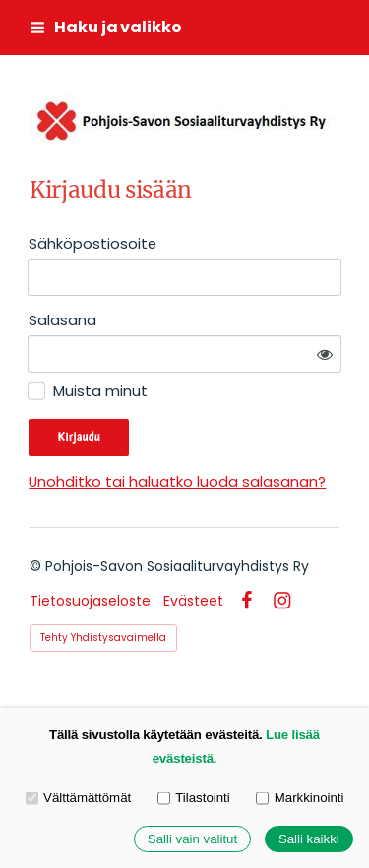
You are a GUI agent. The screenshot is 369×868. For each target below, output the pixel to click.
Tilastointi (194, 798)
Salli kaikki (309, 839)
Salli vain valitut (192, 839)
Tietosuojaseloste (90, 601)
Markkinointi (300, 798)
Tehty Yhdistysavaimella (103, 637)
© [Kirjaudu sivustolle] (37, 566)
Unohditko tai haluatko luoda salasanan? (177, 482)
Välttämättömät (79, 798)
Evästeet (193, 601)
